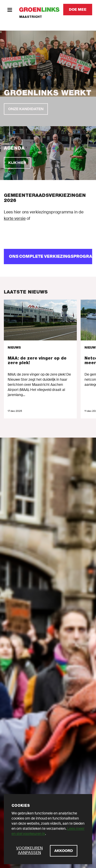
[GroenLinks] (39, 10)
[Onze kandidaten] (26, 109)
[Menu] (10, 10)
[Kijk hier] (17, 163)
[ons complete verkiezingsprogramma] (48, 257)
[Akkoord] (64, 851)
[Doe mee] (78, 10)
